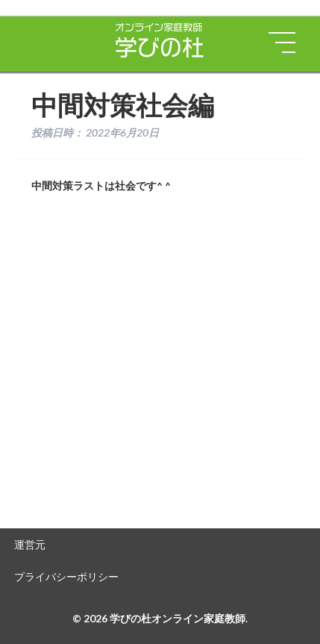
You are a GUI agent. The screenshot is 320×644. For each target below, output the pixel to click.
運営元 (30, 544)
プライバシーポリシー (66, 576)
